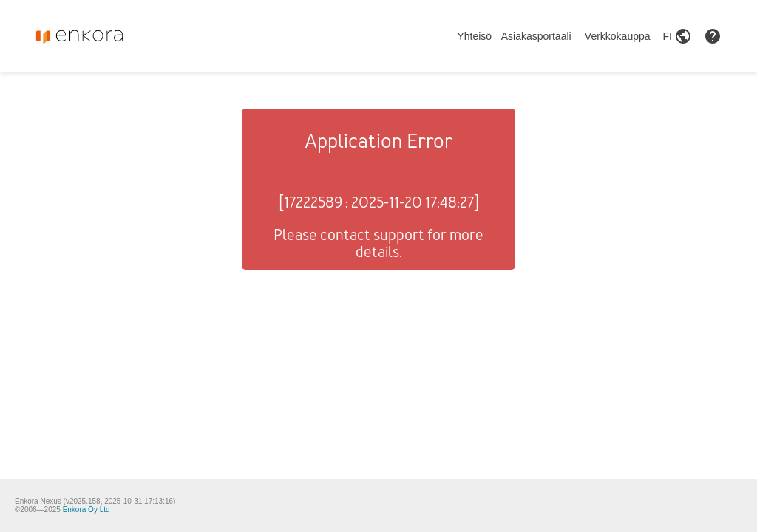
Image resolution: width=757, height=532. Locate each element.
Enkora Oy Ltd (86, 509)
